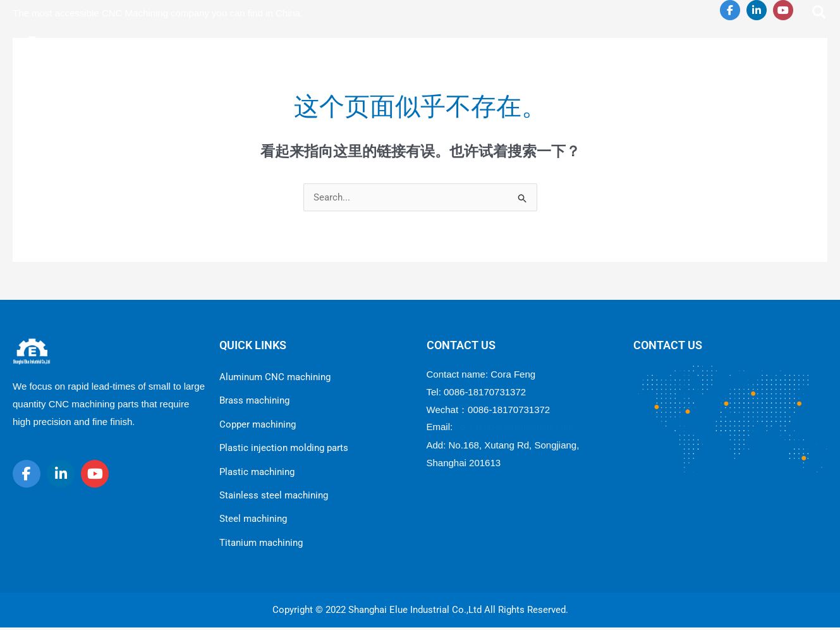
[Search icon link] (820, 14)
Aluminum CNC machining (275, 377)
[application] (452, 49)
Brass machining (254, 401)
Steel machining (253, 521)
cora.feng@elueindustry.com (515, 427)
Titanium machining (261, 545)
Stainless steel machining (274, 497)
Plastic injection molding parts (284, 448)
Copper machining (258, 425)
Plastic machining (257, 472)
